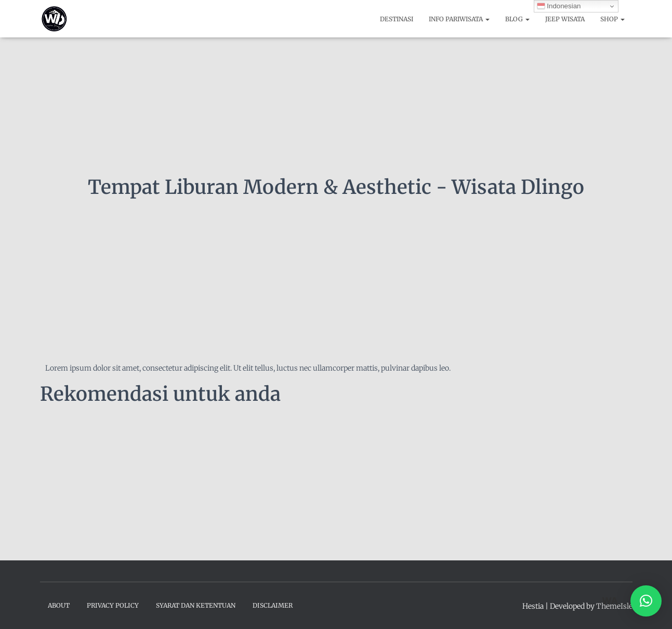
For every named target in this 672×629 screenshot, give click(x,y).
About (59, 605)
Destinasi (397, 19)
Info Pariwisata (459, 19)
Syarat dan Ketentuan (196, 605)
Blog (517, 19)
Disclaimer (273, 605)
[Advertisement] (336, 482)
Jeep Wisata (565, 19)
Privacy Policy (113, 605)
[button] (646, 601)
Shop (612, 19)
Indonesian (559, 6)
